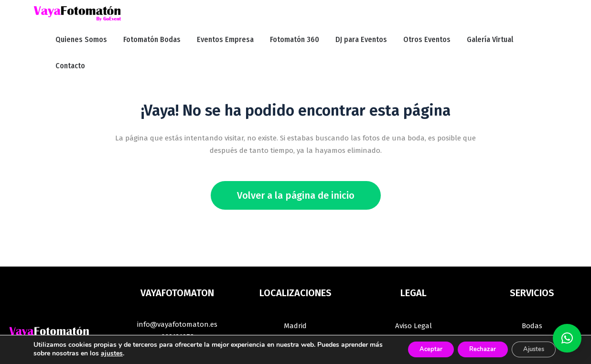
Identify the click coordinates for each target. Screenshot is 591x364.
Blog (414, 323)
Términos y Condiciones (414, 298)
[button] (567, 338)
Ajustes (530, 349)
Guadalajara (295, 286)
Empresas (532, 286)
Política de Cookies (414, 310)
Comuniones (532, 310)
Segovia (295, 298)
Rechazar (472, 349)
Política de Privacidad (414, 286)
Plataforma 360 (532, 323)
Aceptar (413, 349)
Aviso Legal (414, 273)
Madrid (295, 273)
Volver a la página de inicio (296, 143)
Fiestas (532, 298)
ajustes (155, 353)
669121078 (177, 284)
